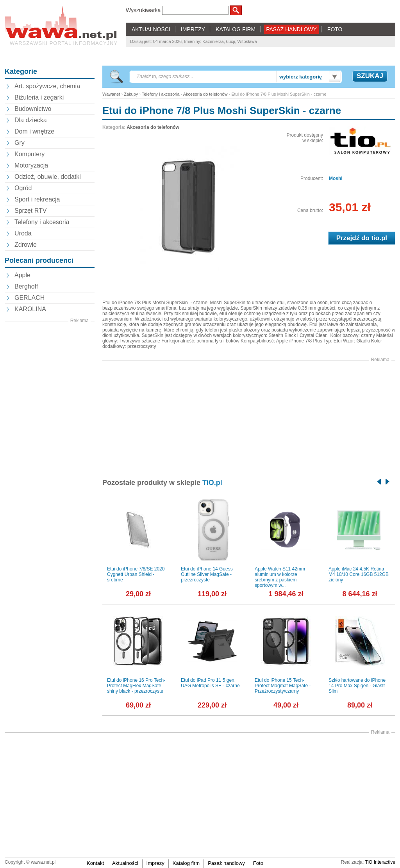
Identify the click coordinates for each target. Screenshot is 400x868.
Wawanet (111, 94)
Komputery (29, 154)
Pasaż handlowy (226, 863)
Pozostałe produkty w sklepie (162, 483)
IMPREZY (193, 29)
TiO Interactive (380, 862)
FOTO (335, 29)
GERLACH (29, 298)
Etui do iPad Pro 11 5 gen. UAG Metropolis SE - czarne (210, 683)
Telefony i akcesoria (42, 222)
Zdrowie (26, 245)
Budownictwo (33, 109)
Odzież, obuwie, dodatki (48, 177)
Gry (20, 143)
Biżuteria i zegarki (39, 97)
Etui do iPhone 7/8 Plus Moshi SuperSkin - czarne (222, 111)
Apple (22, 275)
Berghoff (26, 286)
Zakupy (131, 94)
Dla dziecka (31, 120)
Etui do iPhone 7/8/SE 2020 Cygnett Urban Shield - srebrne (136, 574)
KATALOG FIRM (236, 29)
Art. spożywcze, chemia (47, 86)
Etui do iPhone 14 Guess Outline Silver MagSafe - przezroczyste (207, 574)
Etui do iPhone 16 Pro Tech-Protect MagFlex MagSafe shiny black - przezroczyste (136, 686)
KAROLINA (30, 309)
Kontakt (95, 863)
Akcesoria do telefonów (205, 94)
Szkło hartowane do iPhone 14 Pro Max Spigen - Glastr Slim (357, 686)
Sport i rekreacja (37, 199)
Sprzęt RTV (30, 211)
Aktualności (125, 863)
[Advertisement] (50, 442)
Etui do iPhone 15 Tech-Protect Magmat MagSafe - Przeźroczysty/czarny (283, 686)
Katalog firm (186, 863)
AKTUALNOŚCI (151, 29)
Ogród (23, 188)
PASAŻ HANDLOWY (291, 29)
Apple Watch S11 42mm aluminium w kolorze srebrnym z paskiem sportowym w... (280, 577)
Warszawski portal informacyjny (64, 43)
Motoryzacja (31, 165)
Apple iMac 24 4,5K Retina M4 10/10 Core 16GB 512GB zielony (359, 574)
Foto (258, 863)
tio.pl (379, 238)
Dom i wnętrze (34, 131)
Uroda (23, 233)
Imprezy (155, 863)
